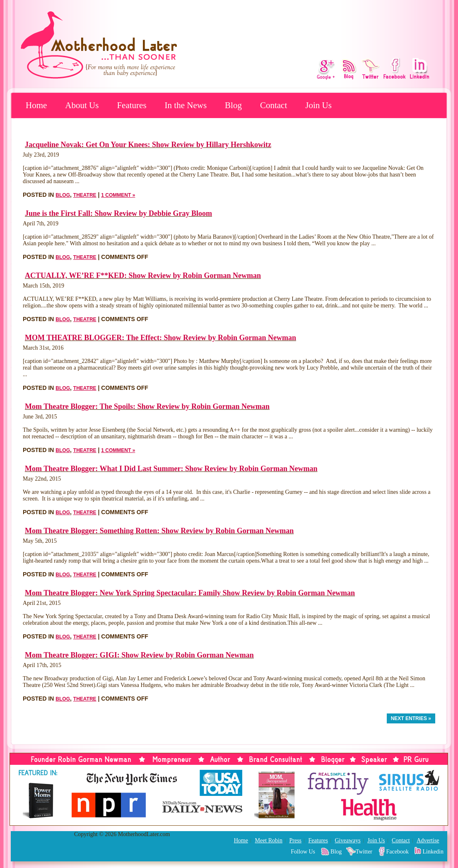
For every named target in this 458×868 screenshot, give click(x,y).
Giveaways (347, 840)
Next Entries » (411, 718)
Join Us (318, 105)
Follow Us (303, 852)
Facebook (398, 852)
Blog (233, 105)
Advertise (428, 840)
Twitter (364, 852)
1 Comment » (118, 195)
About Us (82, 105)
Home (36, 105)
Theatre (85, 195)
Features (131, 105)
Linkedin (433, 852)
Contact (274, 105)
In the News (186, 105)
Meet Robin (269, 840)
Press (295, 840)
